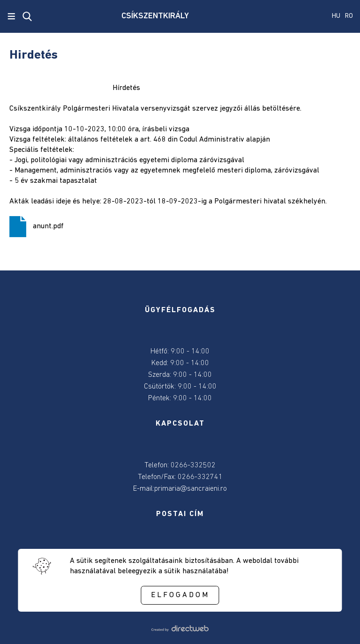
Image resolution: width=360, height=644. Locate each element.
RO (349, 16)
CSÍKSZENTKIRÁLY (155, 16)
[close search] (27, 16)
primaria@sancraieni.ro (191, 489)
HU (336, 16)
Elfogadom (180, 595)
